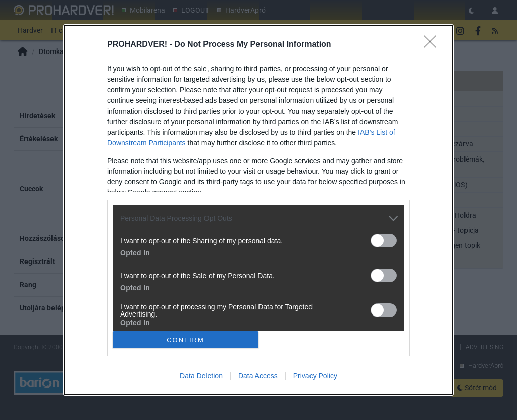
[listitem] (258, 218)
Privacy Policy (315, 376)
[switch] (384, 241)
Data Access (258, 376)
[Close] (433, 45)
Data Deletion (201, 376)
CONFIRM (186, 339)
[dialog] (258, 210)
